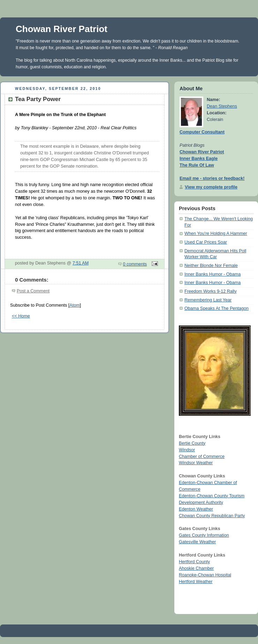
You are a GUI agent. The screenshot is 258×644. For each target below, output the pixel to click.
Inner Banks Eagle (199, 159)
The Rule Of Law (197, 165)
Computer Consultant (202, 132)
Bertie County (192, 443)
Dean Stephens (222, 106)
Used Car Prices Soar (206, 242)
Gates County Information (204, 535)
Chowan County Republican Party (212, 516)
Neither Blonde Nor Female (211, 266)
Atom (74, 305)
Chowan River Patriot (62, 29)
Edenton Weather (196, 509)
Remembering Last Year (208, 300)
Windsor (187, 450)
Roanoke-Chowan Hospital (205, 575)
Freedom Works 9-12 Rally (211, 291)
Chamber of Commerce (202, 457)
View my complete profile (211, 187)
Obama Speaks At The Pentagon (217, 308)
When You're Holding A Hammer (216, 233)
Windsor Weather (196, 463)
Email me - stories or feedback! (212, 178)
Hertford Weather (196, 582)
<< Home (21, 316)
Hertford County (194, 562)
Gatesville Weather (197, 542)
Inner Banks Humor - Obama (213, 274)
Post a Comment (33, 291)
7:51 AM (81, 263)
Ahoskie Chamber (196, 568)
